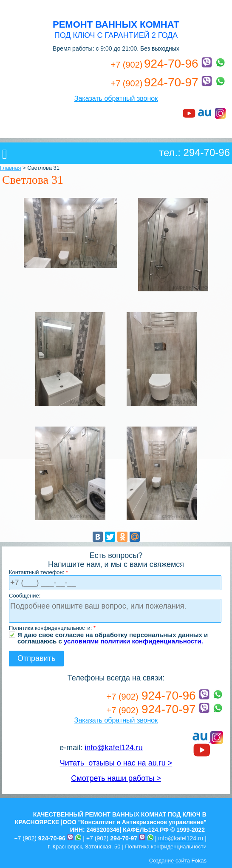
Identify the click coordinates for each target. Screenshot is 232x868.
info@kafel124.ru (113, 748)
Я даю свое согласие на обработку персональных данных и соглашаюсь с (113, 635)
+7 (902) (40, 838)
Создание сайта (170, 861)
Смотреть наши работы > (116, 778)
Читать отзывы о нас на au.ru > (116, 763)
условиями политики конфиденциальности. (133, 641)
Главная (10, 168)
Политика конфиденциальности (166, 847)
